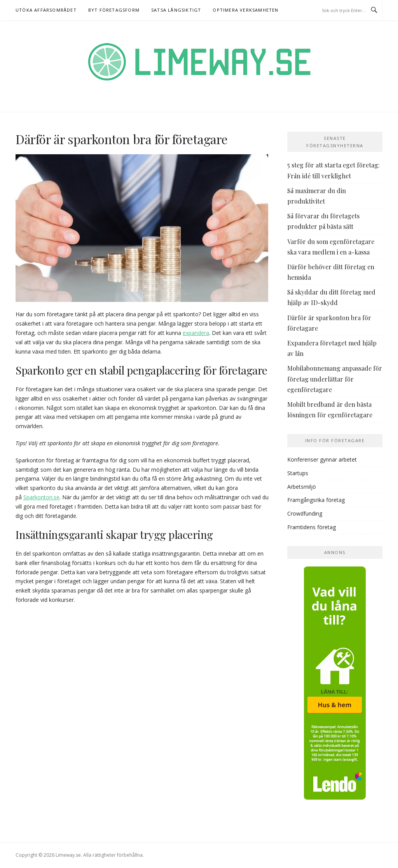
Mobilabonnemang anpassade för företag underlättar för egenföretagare (335, 379)
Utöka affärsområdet (46, 10)
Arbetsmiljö (302, 487)
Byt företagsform (114, 10)
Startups (298, 473)
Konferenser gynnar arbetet (322, 459)
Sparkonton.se (41, 497)
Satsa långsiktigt (176, 10)
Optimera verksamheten (245, 10)
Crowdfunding (305, 513)
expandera (196, 333)
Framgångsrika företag (316, 500)
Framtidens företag (312, 527)
